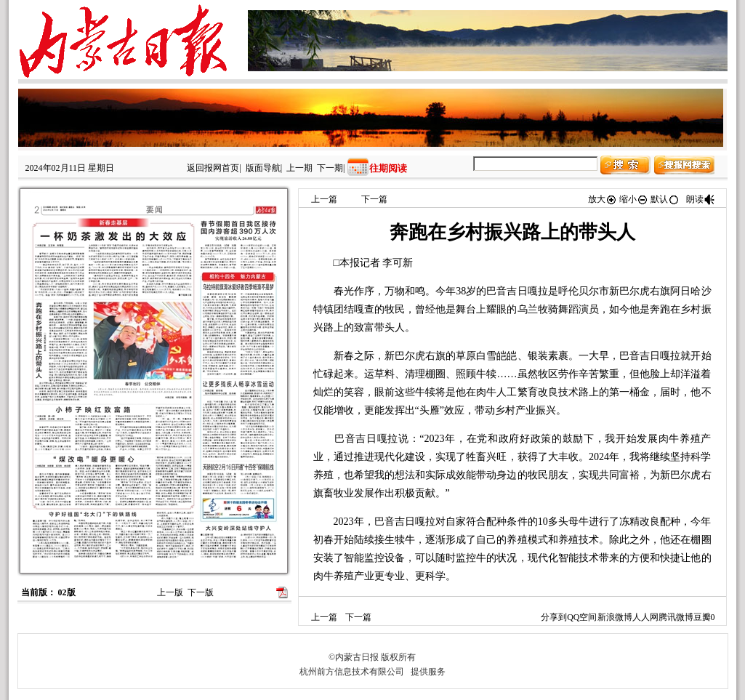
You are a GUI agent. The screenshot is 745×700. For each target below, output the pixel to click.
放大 (603, 199)
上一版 (170, 592)
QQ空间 (582, 617)
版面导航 (263, 168)
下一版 (201, 592)
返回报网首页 (213, 168)
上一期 (299, 168)
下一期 (330, 168)
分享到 (554, 617)
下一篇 (374, 199)
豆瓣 (702, 617)
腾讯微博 (676, 617)
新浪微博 (615, 617)
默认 (665, 199)
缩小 (634, 199)
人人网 (645, 617)
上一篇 (324, 199)
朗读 (701, 199)
